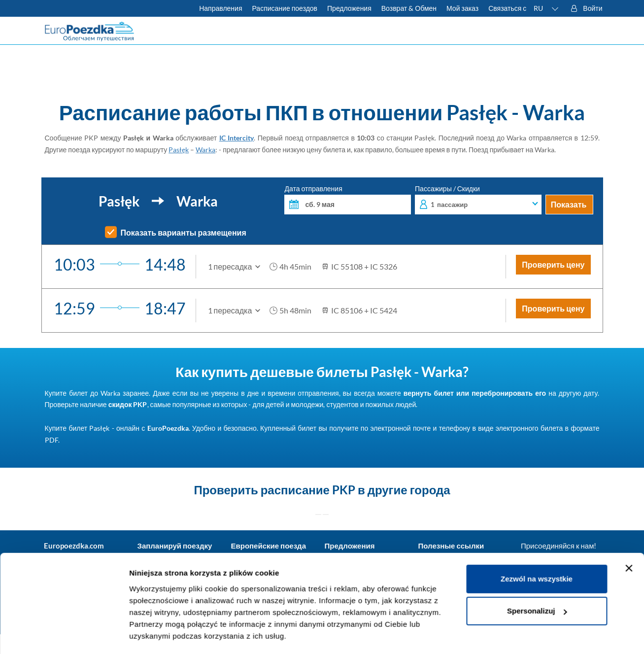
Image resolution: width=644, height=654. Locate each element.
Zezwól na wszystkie (537, 550)
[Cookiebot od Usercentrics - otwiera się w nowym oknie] (64, 635)
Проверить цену (553, 264)
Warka (205, 150)
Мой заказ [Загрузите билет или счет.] (462, 8)
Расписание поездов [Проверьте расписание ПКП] (285, 8)
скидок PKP (128, 404)
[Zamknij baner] (629, 540)
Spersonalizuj (537, 582)
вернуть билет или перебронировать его (475, 393)
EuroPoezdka (168, 428)
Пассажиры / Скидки (478, 200)
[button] (546, 8)
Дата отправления (348, 200)
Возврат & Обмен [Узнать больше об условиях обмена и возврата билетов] (409, 8)
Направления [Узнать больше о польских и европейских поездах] (220, 8)
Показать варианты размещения (184, 233)
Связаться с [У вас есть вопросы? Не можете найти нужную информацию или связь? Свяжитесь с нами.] (507, 8)
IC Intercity (237, 138)
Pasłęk (179, 150)
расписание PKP (308, 490)
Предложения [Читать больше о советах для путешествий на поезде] (349, 8)
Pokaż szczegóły (159, 635)
